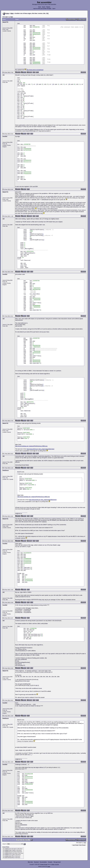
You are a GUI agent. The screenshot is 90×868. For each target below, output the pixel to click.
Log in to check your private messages (42, 9)
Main (12, 13)
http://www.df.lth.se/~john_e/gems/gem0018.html (40, 449)
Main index (30, 862)
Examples (50, 862)
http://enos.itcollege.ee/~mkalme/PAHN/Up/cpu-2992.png (31, 446)
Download (36, 862)
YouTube (57, 864)
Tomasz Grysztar (44, 864)
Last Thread (76, 845)
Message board (57, 862)
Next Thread (82, 845)
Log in (54, 9)
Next (12, 17)
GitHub (53, 864)
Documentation (43, 862)
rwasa (49, 866)
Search (44, 7)
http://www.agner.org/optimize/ (35, 70)
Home (40, 7)
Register (48, 7)
